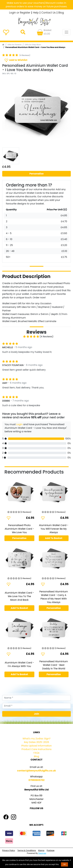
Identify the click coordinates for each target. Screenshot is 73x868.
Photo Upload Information (36, 746)
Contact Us (48, 13)
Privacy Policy (9, 850)
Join (36, 714)
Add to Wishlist (16, 60)
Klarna (41, 850)
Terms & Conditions (27, 850)
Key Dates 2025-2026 (36, 742)
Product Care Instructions (36, 749)
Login (19, 424)
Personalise (37, 174)
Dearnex (42, 853)
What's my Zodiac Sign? (36, 739)
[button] (7, 112)
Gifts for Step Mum (33, 45)
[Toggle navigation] (66, 32)
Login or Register (20, 13)
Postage (50, 850)
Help (36, 13)
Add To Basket (54, 538)
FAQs (37, 753)
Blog (61, 13)
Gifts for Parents (15, 45)
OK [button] (64, 864)
